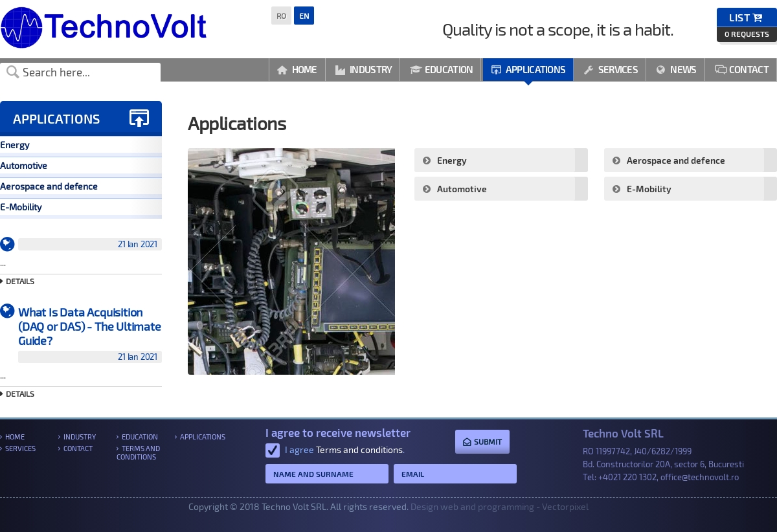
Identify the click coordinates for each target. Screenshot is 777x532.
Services (611, 69)
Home (297, 69)
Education (441, 69)
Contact (742, 69)
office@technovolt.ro (700, 477)
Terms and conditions (138, 452)
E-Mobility (21, 207)
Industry (364, 69)
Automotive (24, 165)
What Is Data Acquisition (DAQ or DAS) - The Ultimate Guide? (90, 334)
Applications (528, 69)
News (676, 69)
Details (20, 281)
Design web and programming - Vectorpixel (500, 506)
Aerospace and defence (49, 186)
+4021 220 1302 (627, 477)
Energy (15, 145)
